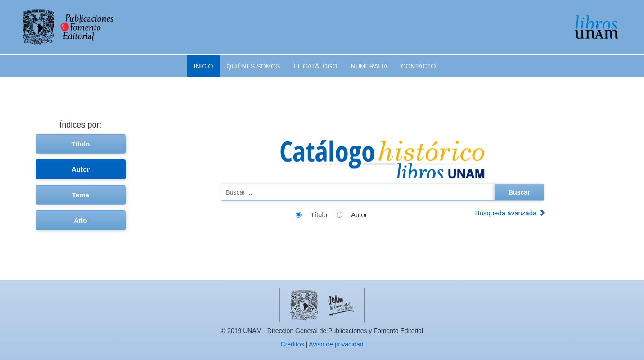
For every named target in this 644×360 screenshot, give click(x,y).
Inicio (204, 66)
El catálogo (315, 66)
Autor (81, 169)
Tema (81, 195)
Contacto (418, 66)
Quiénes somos (253, 66)
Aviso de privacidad (336, 344)
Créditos (293, 344)
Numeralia (369, 66)
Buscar (519, 192)
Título (80, 144)
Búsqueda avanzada (510, 213)
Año (80, 220)
